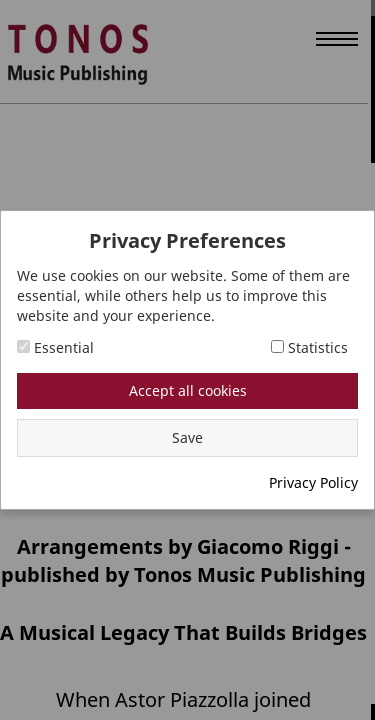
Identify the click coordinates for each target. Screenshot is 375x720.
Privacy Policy (313, 482)
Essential (55, 347)
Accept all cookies (188, 390)
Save (187, 437)
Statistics (309, 347)
